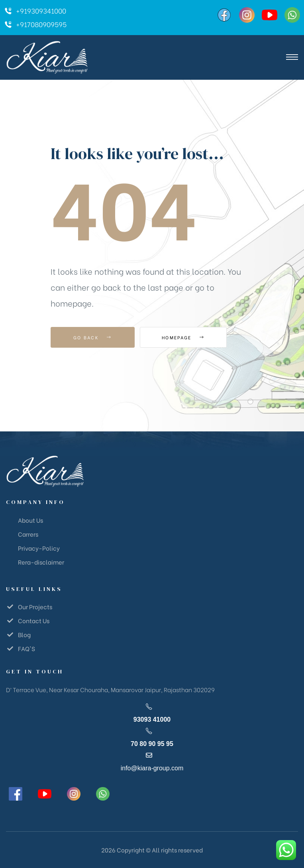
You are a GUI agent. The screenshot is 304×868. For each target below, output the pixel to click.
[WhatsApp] (292, 15)
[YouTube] (270, 15)
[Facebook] (224, 15)
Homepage (184, 337)
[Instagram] (247, 15)
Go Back (93, 337)
